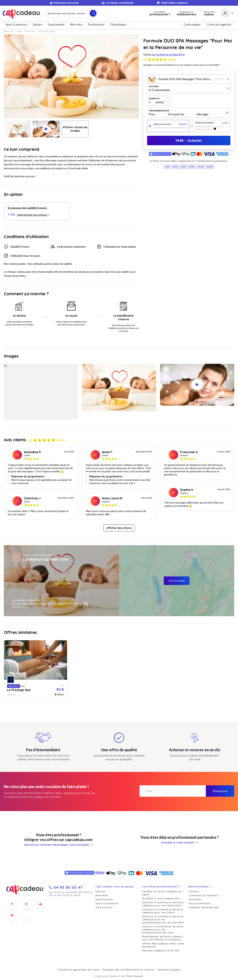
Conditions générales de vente (79, 970)
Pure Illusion (135, 976)
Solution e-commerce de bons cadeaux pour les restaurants (163, 904)
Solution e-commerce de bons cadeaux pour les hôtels (163, 911)
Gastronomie (56, 24)
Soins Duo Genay (47, 31)
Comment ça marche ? (204, 895)
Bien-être (76, 24)
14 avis (172, 60)
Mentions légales (169, 970)
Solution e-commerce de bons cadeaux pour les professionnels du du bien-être (163, 919)
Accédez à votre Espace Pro (161, 898)
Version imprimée (212, 123)
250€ (210, 167)
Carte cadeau (192, 24)
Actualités (195, 899)
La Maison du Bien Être (170, 54)
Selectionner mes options (33, 215)
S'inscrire (220, 791)
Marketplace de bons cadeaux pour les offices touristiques (162, 938)
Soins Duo (30, 31)
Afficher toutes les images (75, 129)
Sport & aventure (16, 24)
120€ (183, 167)
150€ (192, 167)
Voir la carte (177, 581)
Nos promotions (199, 903)
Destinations (96, 24)
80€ (175, 167)
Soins (19, 31)
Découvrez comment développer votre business (59, 845)
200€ (201, 167)
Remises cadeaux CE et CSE (161, 950)
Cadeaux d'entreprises (204, 907)
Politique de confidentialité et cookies (129, 970)
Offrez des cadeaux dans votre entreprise (163, 945)
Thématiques (118, 24)
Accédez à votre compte (180, 843)
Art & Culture (104, 907)
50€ (167, 167)
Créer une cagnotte (219, 24)
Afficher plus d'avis (119, 528)
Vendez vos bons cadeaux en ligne (162, 893)
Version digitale (170, 124)
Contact (194, 891)
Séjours (37, 24)
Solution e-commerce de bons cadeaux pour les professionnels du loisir (163, 929)
